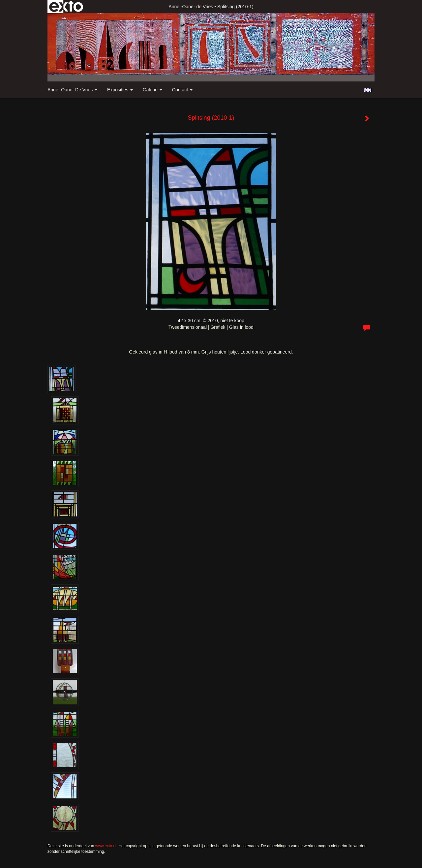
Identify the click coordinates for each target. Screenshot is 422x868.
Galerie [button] (152, 90)
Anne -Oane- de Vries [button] (72, 90)
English (368, 90)
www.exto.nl (106, 846)
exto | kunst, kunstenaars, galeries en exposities (66, 7)
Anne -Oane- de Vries (191, 7)
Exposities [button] (120, 90)
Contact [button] (182, 90)
